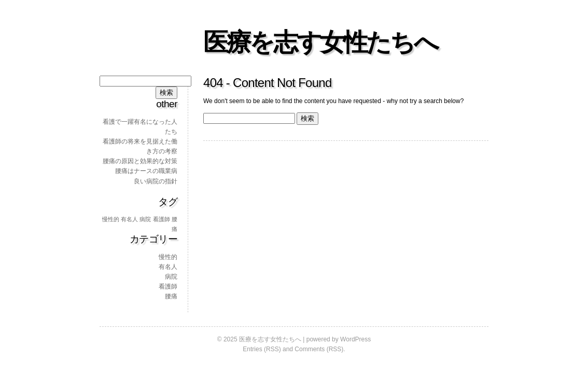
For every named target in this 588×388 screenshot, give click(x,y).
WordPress (355, 339)
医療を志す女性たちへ (320, 42)
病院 (171, 277)
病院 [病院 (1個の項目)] (145, 219)
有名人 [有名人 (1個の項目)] (129, 219)
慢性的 (168, 257)
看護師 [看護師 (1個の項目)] (162, 219)
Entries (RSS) (262, 349)
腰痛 (171, 296)
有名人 (168, 267)
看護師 (168, 286)
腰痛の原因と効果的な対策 (140, 161)
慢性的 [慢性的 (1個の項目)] (111, 219)
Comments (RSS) (319, 349)
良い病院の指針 (156, 181)
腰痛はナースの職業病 (146, 171)
